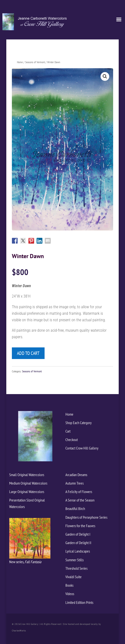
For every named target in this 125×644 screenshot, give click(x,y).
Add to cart (28, 353)
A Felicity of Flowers (79, 492)
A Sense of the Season (80, 500)
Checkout (72, 440)
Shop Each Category (78, 423)
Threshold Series (76, 568)
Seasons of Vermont (35, 62)
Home (20, 62)
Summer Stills (74, 560)
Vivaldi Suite (74, 577)
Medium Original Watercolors (28, 483)
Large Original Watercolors (27, 492)
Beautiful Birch (75, 509)
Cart (68, 431)
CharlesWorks (19, 631)
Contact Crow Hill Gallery (82, 448)
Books (69, 585)
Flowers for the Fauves (80, 526)
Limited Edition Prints (79, 602)
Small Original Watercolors (27, 475)
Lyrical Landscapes (78, 551)
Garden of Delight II (78, 543)
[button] (105, 76)
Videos (70, 594)
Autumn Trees (74, 483)
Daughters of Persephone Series (86, 517)
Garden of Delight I (78, 534)
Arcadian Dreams (76, 475)
